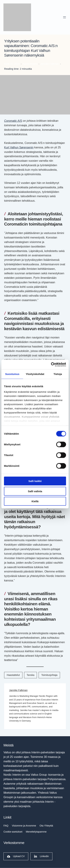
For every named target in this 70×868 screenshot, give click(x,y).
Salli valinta (35, 491)
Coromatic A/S (13, 121)
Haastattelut (13, 675)
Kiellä (35, 501)
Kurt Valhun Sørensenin (19, 147)
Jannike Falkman (18, 690)
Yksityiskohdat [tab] (35, 374)
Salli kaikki (35, 481)
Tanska (31, 675)
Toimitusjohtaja (49, 675)
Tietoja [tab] (58, 374)
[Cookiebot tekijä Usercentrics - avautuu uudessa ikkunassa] (51, 364)
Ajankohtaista (30, 64)
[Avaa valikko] (64, 17)
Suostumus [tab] (12, 374)
